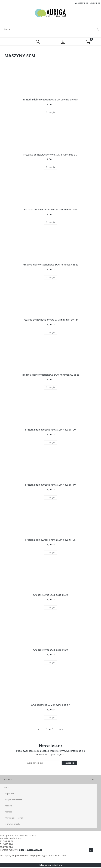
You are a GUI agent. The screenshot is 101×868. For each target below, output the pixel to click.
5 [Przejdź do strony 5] (53, 730)
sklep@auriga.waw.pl (30, 851)
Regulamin (9, 795)
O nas (7, 789)
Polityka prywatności (13, 801)
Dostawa (8, 807)
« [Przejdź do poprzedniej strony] (38, 730)
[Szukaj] (97, 30)
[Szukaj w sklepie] (48, 30)
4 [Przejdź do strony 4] (50, 730)
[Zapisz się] (70, 764)
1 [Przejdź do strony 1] (41, 730)
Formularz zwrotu (12, 825)
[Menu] (13, 43)
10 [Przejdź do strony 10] (59, 730)
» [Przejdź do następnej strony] (63, 730)
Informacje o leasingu (14, 819)
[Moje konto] (63, 43)
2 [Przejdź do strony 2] (44, 730)
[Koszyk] (88, 43)
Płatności (8, 813)
